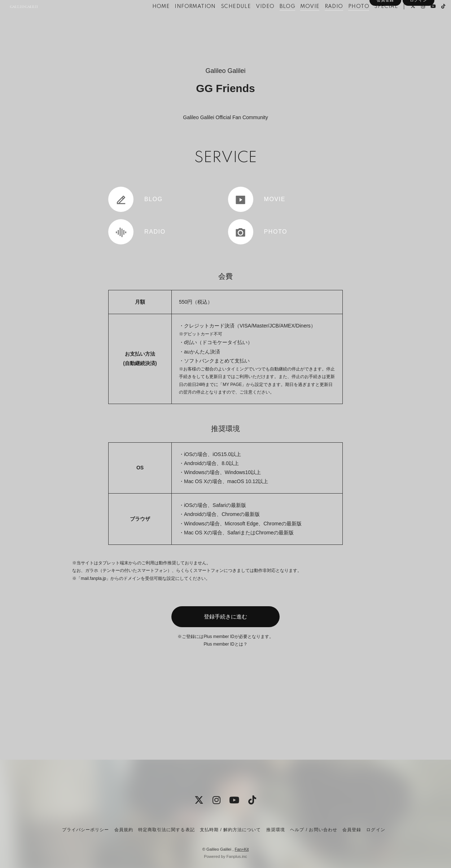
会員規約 (124, 830)
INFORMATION (183, 21)
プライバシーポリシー (86, 830)
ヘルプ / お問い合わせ (314, 830)
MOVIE (298, 21)
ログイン (419, 33)
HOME (149, 21)
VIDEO (253, 21)
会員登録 (385, 33)
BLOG (275, 21)
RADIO (322, 21)
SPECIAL (374, 21)
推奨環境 (276, 830)
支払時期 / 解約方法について (231, 830)
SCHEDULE (224, 21)
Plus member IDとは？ (225, 644)
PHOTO (347, 21)
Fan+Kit (242, 849)
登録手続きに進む (225, 617)
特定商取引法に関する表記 (166, 830)
